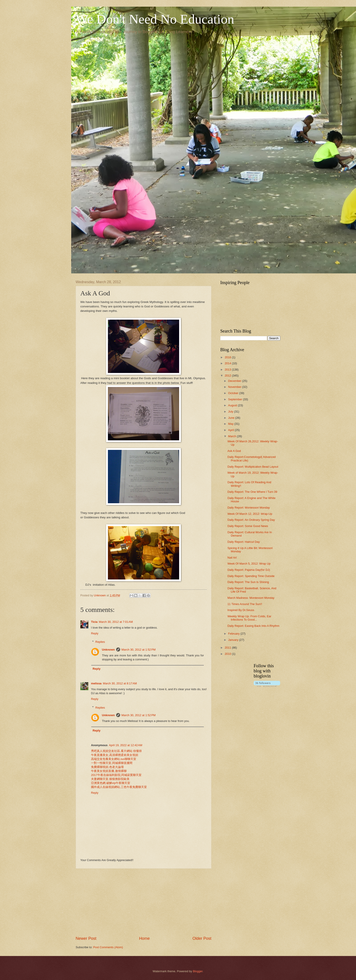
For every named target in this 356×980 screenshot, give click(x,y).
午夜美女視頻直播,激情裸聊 (109, 771)
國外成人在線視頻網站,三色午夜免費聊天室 (119, 787)
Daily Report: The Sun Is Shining (248, 582)
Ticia (94, 622)
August (233, 405)
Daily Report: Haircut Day (244, 542)
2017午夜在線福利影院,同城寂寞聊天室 (116, 775)
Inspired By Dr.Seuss (241, 610)
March (232, 436)
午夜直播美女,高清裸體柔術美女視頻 (115, 755)
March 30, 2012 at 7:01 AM (116, 622)
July (231, 412)
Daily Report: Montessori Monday (249, 508)
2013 (228, 370)
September (236, 399)
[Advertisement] (144, 902)
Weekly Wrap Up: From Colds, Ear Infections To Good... (249, 618)
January (234, 640)
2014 (228, 363)
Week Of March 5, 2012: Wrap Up (249, 564)
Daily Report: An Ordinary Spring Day (251, 520)
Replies (100, 642)
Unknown (108, 650)
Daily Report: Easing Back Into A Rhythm (253, 626)
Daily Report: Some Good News (248, 526)
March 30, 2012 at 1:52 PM (139, 650)
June (232, 418)
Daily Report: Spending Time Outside (251, 576)
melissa (96, 683)
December (235, 381)
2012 (228, 376)
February (234, 634)
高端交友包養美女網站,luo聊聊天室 (114, 759)
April (231, 430)
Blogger (198, 971)
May (231, 424)
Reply (95, 633)
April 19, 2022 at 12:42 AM (125, 745)
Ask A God (234, 451)
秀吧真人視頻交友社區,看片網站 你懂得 (116, 751)
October (234, 393)
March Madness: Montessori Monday (251, 598)
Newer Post (86, 938)
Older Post (202, 938)
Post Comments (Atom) (108, 947)
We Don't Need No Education (155, 19)
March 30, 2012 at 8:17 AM (120, 683)
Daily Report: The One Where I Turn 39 (252, 492)
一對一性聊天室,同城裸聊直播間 (112, 763)
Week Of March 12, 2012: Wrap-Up (250, 514)
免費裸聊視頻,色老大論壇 (107, 767)
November (235, 387)
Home (144, 938)
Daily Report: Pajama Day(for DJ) (249, 570)
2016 (228, 357)
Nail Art (232, 558)
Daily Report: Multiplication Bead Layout (253, 467)
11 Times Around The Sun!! (245, 604)
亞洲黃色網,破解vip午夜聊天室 (111, 783)
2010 (228, 654)
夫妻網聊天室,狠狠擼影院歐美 (110, 779)
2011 (228, 648)
